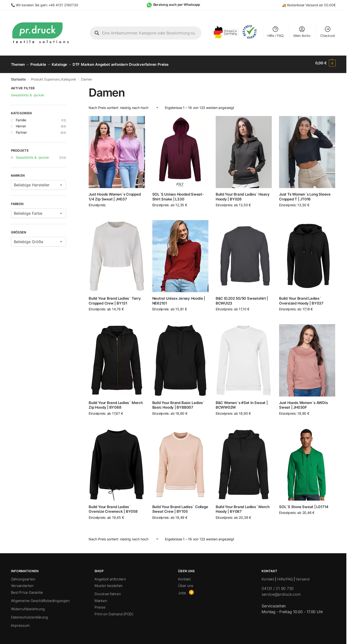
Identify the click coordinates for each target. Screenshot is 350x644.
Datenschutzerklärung (30, 615)
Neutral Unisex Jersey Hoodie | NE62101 (179, 298)
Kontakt (184, 576)
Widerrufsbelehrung (28, 606)
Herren (21, 123)
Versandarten (22, 583)
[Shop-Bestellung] (124, 105)
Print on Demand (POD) (114, 611)
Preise (100, 605)
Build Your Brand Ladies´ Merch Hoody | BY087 (243, 507)
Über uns (186, 583)
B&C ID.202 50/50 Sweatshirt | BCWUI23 (242, 298)
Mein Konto (302, 32)
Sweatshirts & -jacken (33, 155)
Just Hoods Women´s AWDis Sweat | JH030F (303, 402)
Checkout (328, 32)
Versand (302, 576)
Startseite (18, 77)
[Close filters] (68, 86)
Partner (21, 130)
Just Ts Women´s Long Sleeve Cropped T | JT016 (305, 194)
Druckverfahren (108, 591)
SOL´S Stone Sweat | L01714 (304, 504)
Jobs (182, 590)
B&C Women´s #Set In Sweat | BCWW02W (242, 402)
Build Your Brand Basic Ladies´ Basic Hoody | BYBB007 (178, 402)
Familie (21, 117)
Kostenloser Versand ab (306, 5)
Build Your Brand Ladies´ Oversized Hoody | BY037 (301, 298)
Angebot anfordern (110, 576)
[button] (325, 63)
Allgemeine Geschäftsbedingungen (40, 598)
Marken (101, 598)
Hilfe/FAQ (285, 576)
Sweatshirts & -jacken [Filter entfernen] (28, 92)
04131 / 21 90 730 (278, 586)
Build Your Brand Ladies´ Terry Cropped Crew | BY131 (115, 298)
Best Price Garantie (27, 590)
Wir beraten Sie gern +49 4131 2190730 (47, 5)
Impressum (20, 623)
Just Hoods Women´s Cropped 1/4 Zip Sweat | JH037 (115, 194)
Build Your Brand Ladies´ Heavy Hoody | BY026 (243, 194)
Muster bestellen (109, 583)
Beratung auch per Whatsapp (177, 4)
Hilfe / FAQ (276, 32)
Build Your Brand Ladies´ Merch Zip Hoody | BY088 (116, 402)
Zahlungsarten (23, 576)
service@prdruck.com (281, 592)
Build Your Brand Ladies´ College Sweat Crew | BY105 (180, 507)
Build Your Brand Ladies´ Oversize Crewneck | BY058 (113, 507)
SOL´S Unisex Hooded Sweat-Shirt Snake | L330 (178, 194)
